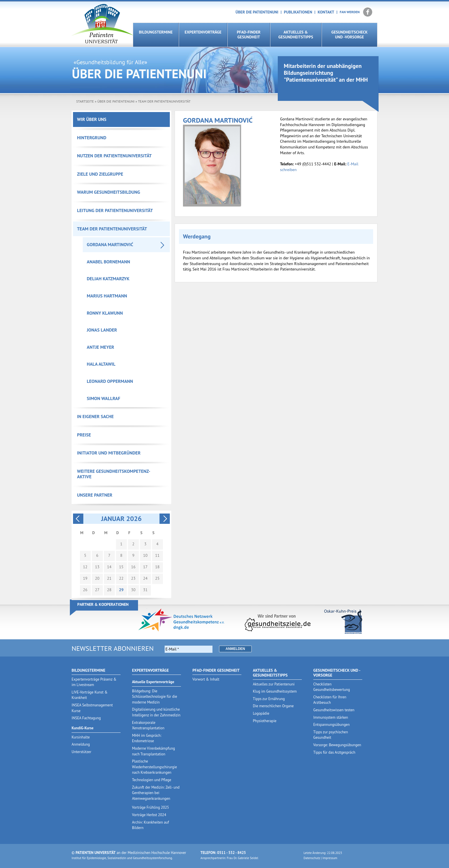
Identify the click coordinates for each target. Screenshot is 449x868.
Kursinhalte (81, 737)
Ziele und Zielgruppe (100, 174)
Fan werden (350, 12)
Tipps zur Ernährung (269, 699)
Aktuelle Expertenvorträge (153, 682)
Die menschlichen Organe (273, 706)
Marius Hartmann (107, 296)
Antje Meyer (101, 347)
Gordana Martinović (110, 244)
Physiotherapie (265, 721)
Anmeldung (81, 744)
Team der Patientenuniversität (164, 101)
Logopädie (261, 713)
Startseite (85, 101)
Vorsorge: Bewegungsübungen (337, 745)
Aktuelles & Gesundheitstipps (296, 35)
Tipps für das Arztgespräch (334, 752)
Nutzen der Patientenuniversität (114, 156)
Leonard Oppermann (110, 381)
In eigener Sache (95, 416)
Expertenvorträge (203, 32)
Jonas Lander (102, 330)
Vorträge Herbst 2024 (149, 815)
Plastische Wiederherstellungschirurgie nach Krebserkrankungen (154, 767)
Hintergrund (92, 138)
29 (121, 590)
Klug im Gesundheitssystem (275, 691)
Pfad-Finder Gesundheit (249, 35)
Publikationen (298, 12)
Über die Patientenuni (257, 12)
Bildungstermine (156, 32)
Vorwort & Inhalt (206, 679)
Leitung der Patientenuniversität (115, 210)
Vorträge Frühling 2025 (150, 807)
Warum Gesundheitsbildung (109, 192)
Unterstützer (81, 752)
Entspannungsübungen (331, 725)
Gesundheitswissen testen (334, 710)
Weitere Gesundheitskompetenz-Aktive (114, 474)
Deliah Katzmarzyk (108, 279)
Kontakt (326, 12)
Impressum (330, 858)
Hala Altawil (101, 364)
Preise (84, 435)
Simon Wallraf (104, 398)
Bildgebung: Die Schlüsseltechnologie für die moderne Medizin (154, 697)
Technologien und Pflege (152, 780)
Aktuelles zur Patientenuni (274, 684)
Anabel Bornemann (108, 262)
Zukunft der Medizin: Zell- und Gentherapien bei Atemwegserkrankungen (156, 793)
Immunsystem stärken (331, 717)
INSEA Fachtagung (86, 718)
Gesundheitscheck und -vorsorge (349, 35)
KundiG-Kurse (82, 728)
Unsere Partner (95, 495)
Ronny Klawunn (105, 313)
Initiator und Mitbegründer (109, 453)
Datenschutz (312, 858)
